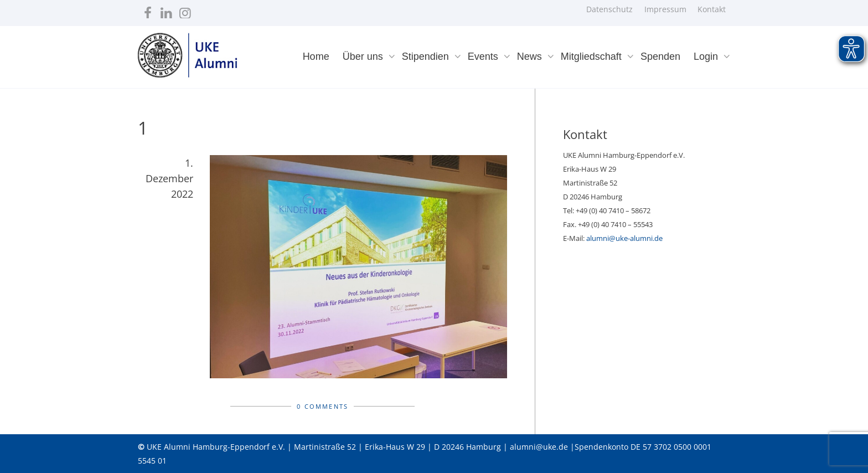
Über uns (364, 56)
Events (484, 56)
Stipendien (427, 56)
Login (707, 56)
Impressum (665, 9)
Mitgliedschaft (593, 56)
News (531, 56)
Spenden (660, 56)
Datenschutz (609, 9)
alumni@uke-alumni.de (624, 238)
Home (316, 56)
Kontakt (712, 9)
